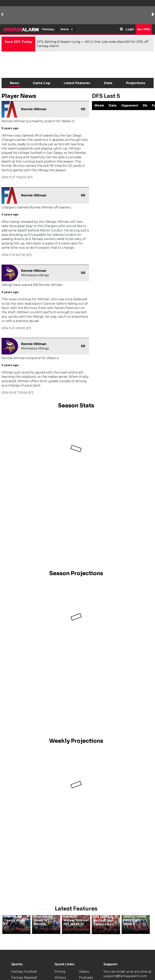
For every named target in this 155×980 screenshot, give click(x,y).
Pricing (60, 972)
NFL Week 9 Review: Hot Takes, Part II (104, 920)
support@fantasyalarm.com (125, 976)
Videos (84, 972)
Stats (108, 83)
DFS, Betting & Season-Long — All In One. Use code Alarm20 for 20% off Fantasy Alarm (93, 44)
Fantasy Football (24, 972)
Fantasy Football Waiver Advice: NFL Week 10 (76, 918)
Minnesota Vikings (35, 275)
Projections (136, 83)
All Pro (144, 29)
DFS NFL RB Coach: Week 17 (15, 920)
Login (130, 29)
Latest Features (77, 83)
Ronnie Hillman (34, 109)
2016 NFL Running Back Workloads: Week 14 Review (45, 917)
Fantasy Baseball (24, 978)
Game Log (41, 83)
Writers (60, 978)
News (14, 83)
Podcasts (86, 978)
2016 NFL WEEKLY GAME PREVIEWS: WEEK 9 (135, 918)
